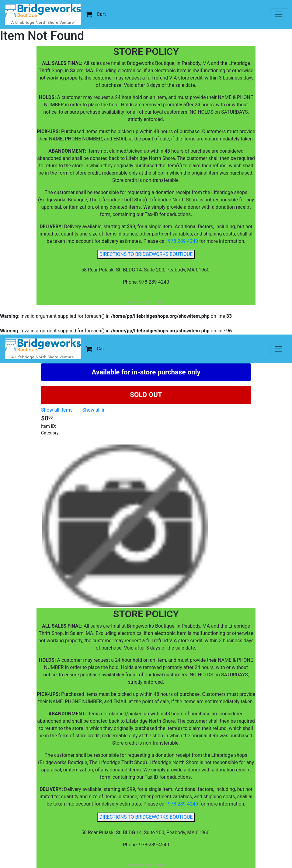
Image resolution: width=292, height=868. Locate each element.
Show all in (94, 410)
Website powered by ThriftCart (146, 302)
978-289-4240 (183, 241)
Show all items (57, 410)
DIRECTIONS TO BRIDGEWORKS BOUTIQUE (146, 254)
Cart (96, 14)
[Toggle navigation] (279, 14)
